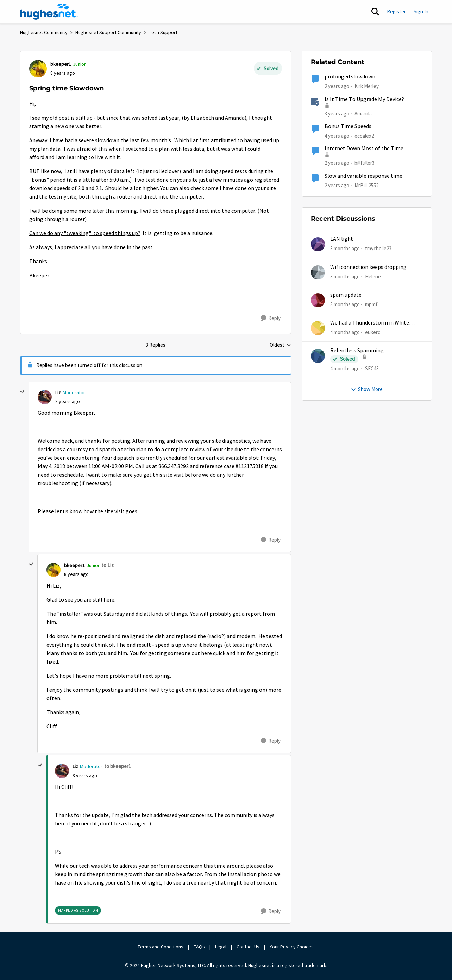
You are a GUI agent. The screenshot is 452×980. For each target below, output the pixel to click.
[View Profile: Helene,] (318, 272)
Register (396, 11)
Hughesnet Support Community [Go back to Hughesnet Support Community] (108, 32)
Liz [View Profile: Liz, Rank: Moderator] (58, 392)
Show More (367, 389)
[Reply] (271, 318)
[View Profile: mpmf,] (318, 300)
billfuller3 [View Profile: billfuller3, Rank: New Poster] (365, 163)
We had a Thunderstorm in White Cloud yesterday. (370, 323)
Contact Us (248, 947)
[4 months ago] (345, 332)
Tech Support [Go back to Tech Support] (163, 32)
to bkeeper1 (118, 766)
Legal (221, 947)
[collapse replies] (23, 392)
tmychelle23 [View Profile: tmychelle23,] (378, 248)
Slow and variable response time (363, 176)
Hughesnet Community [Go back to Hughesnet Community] (44, 32)
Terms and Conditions (161, 947)
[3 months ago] (345, 249)
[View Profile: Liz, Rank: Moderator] (45, 397)
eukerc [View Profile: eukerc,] (373, 332)
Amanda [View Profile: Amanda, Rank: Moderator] (363, 113)
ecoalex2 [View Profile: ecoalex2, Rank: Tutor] (364, 136)
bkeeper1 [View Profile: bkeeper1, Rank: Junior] (61, 64)
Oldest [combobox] (280, 345)
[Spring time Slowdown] (68, 401)
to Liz (108, 565)
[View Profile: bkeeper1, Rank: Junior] (38, 69)
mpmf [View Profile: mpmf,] (371, 304)
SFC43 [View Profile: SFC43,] (372, 368)
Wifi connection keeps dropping (368, 267)
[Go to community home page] (49, 12)
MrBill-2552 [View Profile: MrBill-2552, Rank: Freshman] (366, 185)
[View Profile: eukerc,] (318, 328)
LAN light (342, 239)
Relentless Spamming (357, 351)
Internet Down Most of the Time (364, 149)
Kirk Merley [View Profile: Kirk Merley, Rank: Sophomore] (367, 86)
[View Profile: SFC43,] (318, 356)
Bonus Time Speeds (348, 126)
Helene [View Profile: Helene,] (373, 276)
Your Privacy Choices (292, 947)
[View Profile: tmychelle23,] (318, 244)
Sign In (421, 11)
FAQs (199, 947)
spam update (346, 295)
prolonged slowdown (350, 77)
